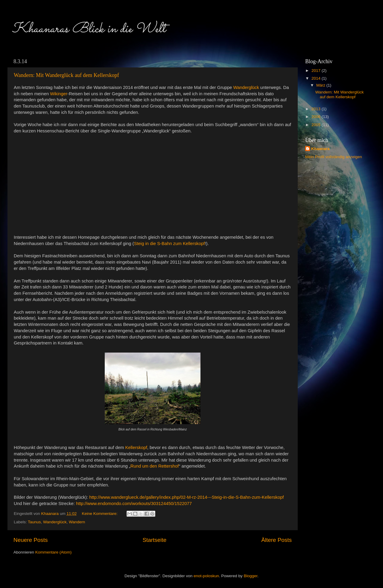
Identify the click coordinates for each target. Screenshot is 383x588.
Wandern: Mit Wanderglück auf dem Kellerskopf (66, 75)
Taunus (34, 522)
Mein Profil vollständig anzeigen (334, 157)
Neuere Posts (31, 540)
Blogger (250, 576)
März (321, 85)
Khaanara (320, 149)
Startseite (154, 540)
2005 (317, 125)
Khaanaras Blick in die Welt (89, 29)
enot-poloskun (206, 576)
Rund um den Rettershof (155, 466)
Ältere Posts (276, 540)
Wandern (77, 522)
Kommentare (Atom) (54, 552)
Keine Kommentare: (100, 514)
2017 (317, 71)
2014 (317, 78)
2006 (317, 117)
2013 (317, 109)
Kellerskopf (136, 448)
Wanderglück (55, 522)
